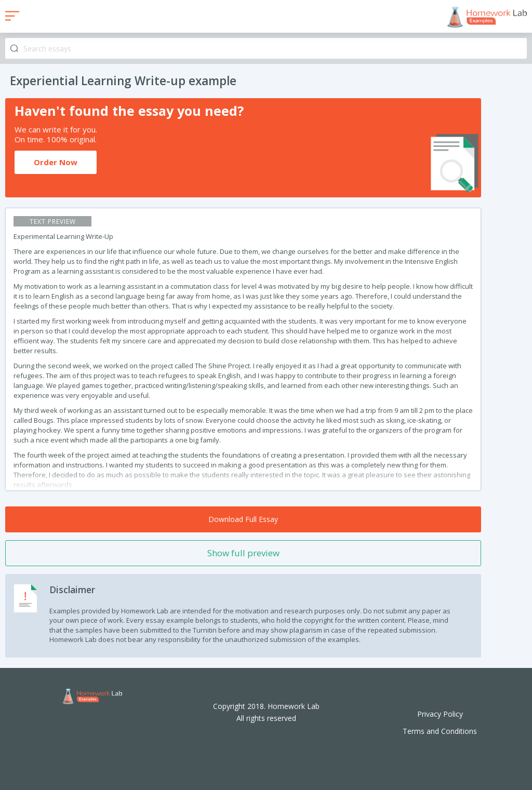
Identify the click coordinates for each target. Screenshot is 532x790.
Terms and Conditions (440, 731)
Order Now (56, 162)
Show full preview (243, 553)
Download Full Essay (243, 519)
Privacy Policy (440, 714)
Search (14, 49)
